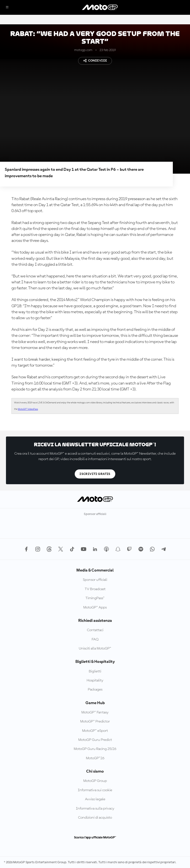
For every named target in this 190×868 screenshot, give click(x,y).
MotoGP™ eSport (95, 731)
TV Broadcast (95, 589)
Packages (95, 690)
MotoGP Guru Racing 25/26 (95, 749)
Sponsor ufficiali (95, 580)
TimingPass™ (95, 598)
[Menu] (7, 8)
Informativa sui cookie (95, 790)
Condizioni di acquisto (95, 818)
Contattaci (95, 630)
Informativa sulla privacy (95, 809)
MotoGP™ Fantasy (95, 712)
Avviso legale (95, 799)
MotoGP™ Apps (95, 608)
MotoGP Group (95, 781)
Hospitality (95, 681)
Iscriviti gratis (95, 474)
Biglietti (95, 671)
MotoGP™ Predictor (95, 722)
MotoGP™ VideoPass (28, 409)
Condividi (95, 61)
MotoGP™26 (95, 758)
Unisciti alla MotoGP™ (95, 649)
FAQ (95, 639)
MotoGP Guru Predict (95, 740)
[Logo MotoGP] (100, 7)
